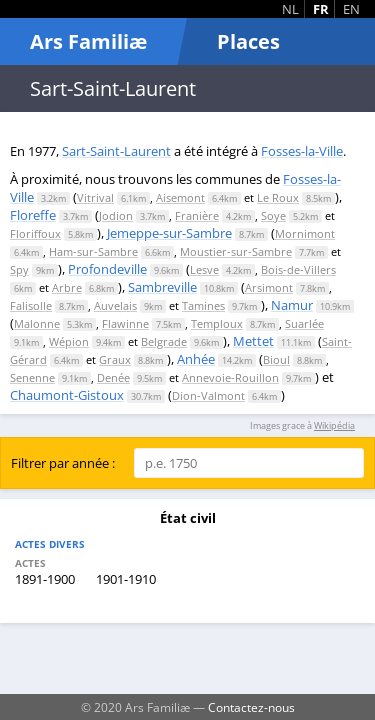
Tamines (203, 305)
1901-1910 (126, 579)
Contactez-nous (251, 707)
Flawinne (125, 323)
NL (290, 9)
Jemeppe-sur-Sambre (169, 233)
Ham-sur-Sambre (93, 251)
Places (248, 41)
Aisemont (180, 197)
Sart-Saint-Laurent (116, 151)
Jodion (116, 215)
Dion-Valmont (208, 395)
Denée (113, 377)
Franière (197, 215)
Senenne (32, 377)
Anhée (196, 359)
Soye (273, 215)
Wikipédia (334, 425)
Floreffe (33, 215)
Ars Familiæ (88, 41)
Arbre (67, 287)
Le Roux (278, 197)
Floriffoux (35, 233)
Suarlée (304, 323)
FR (321, 9)
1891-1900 (45, 579)
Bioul (276, 359)
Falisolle (31, 305)
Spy (19, 269)
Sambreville (162, 287)
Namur (292, 305)
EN (351, 9)
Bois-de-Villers (298, 269)
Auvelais (115, 305)
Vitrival (95, 197)
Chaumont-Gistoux (67, 395)
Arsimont (269, 287)
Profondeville (107, 269)
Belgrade (164, 341)
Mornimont (305, 233)
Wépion (69, 341)
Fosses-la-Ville (302, 151)
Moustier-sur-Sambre (236, 251)
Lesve (204, 269)
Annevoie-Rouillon (230, 377)
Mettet (253, 341)
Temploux (217, 323)
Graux (115, 359)
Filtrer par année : (63, 463)
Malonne (37, 323)
